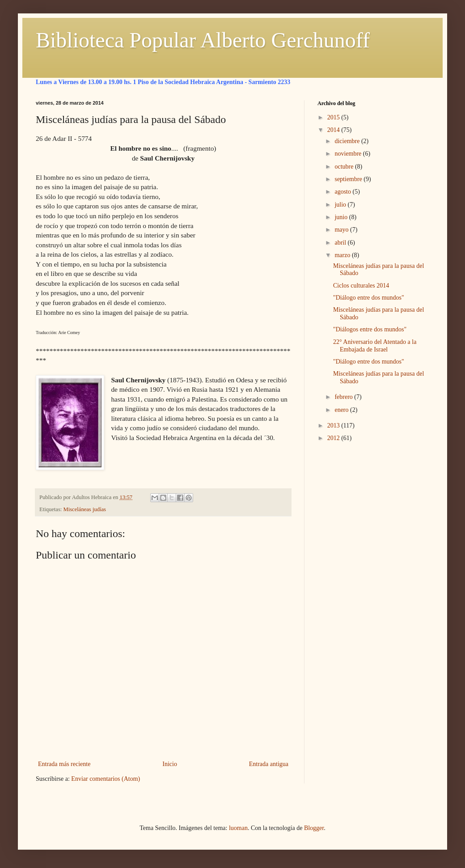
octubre (345, 167)
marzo (343, 255)
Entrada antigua (269, 764)
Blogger (314, 828)
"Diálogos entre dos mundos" (370, 329)
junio (342, 217)
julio (341, 205)
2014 (334, 130)
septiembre (349, 179)
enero (342, 410)
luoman (238, 828)
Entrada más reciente (64, 764)
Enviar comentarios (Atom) (106, 779)
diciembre (348, 141)
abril (341, 243)
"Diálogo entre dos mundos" (369, 298)
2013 (334, 426)
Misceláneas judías (85, 509)
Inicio (170, 764)
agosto (343, 192)
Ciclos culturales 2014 (361, 286)
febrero (344, 397)
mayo (342, 230)
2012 (334, 438)
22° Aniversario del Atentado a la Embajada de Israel (375, 346)
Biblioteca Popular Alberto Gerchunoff (203, 40)
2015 (334, 117)
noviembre (349, 154)
